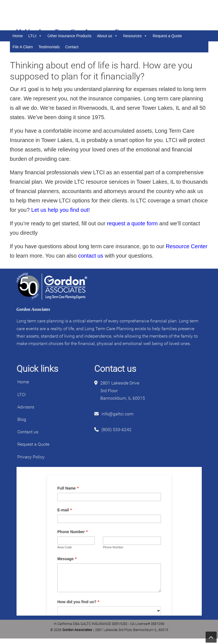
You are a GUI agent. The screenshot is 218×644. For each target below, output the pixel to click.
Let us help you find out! (60, 210)
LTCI (21, 395)
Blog (22, 419)
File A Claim (23, 47)
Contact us (28, 432)
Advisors (26, 407)
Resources (135, 36)
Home (23, 382)
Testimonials (49, 47)
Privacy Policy (31, 457)
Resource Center (186, 246)
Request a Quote (167, 36)
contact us (91, 256)
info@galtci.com (117, 414)
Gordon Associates (49, 15)
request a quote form (132, 223)
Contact (72, 47)
